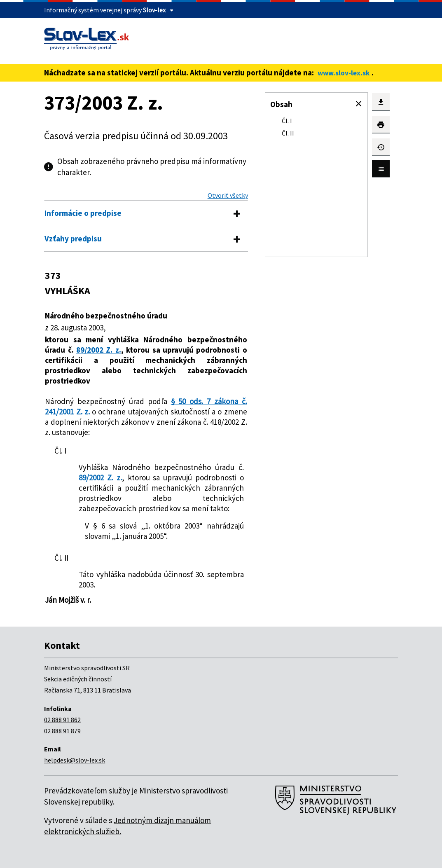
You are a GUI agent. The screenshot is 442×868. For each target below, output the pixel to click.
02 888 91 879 (62, 731)
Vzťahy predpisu (73, 239)
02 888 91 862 (62, 720)
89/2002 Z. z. (99, 350)
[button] (359, 104)
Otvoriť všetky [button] (228, 195)
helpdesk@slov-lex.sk (75, 760)
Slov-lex (154, 10)
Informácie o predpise (83, 213)
